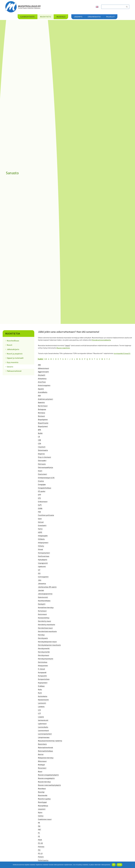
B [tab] (51, 359)
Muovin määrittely (63, 348)
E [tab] (58, 359)
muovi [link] (67, 345)
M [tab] (77, 359)
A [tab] (49, 359)
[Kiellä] (132, 865)
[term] (39, 365)
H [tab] (65, 359)
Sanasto (10, 367)
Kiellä (119, 865)
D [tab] (56, 359)
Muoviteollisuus (13, 341)
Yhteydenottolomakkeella (101, 340)
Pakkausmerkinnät (14, 371)
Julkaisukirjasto (13, 349)
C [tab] (53, 359)
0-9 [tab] (46, 359)
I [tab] (68, 359)
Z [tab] (109, 359)
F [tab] (61, 359)
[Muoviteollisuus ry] (24, 7)
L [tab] (75, 359)
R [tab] (90, 359)
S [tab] (92, 359)
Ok (114, 865)
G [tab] (63, 359)
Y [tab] (107, 359)
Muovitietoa (13, 334)
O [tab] (82, 359)
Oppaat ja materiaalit (15, 358)
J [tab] (70, 359)
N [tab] (80, 359)
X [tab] (105, 359)
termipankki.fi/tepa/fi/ (122, 353)
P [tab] (85, 359)
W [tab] (102, 359)
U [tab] (97, 359)
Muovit (9, 345)
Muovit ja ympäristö (15, 354)
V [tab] (100, 359)
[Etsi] (113, 7)
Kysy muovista (12, 362)
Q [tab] (87, 359)
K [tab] (72, 359)
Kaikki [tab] (41, 359)
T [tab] (95, 359)
